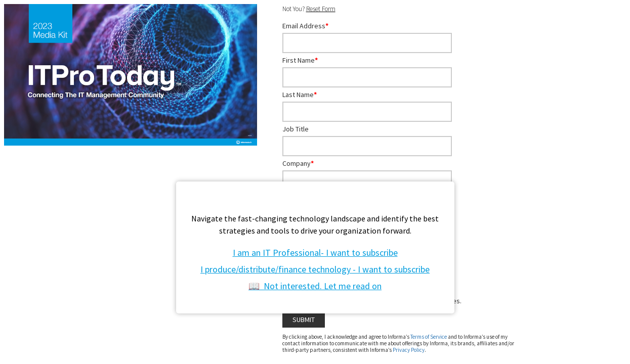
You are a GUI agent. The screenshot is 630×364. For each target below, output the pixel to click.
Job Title (296, 129)
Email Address (305, 26)
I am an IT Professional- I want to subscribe (315, 253)
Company (298, 163)
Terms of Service (429, 337)
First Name (300, 60)
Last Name (300, 95)
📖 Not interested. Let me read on (315, 286)
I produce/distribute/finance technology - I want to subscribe (315, 269)
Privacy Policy (409, 350)
